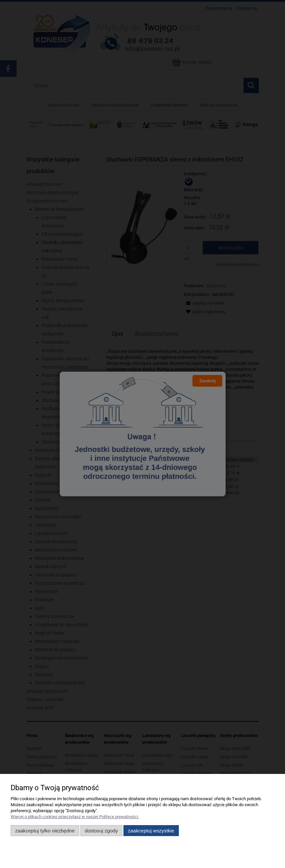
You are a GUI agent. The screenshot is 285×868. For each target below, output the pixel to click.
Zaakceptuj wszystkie (151, 831)
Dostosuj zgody (101, 831)
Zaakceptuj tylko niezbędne (45, 831)
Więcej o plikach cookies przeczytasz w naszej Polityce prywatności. (75, 817)
